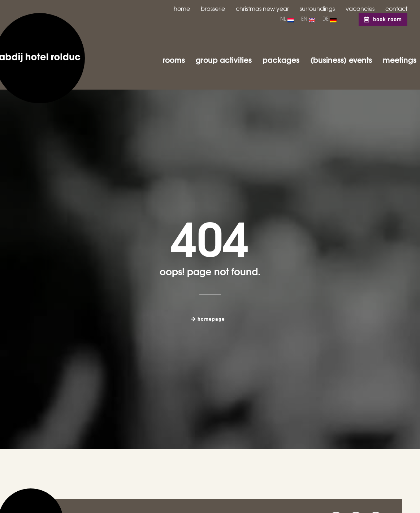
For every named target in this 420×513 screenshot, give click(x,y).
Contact (396, 8)
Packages (281, 59)
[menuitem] (287, 20)
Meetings (400, 59)
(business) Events (341, 59)
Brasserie (213, 8)
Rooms (174, 59)
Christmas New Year (262, 8)
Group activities (224, 59)
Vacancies (360, 8)
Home (182, 8)
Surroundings (317, 8)
